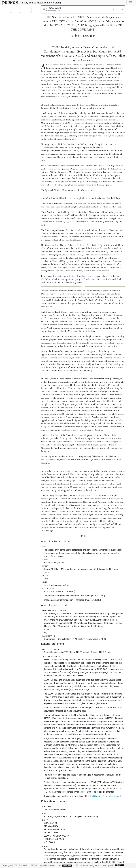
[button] (113, 9)
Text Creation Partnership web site (106, 796)
